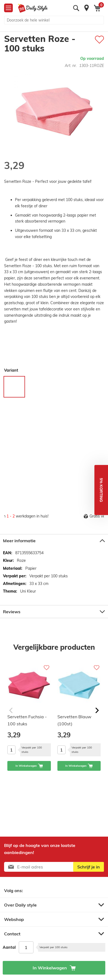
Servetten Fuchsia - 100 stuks (27, 720)
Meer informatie (19, 541)
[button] (101, 490)
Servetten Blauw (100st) (74, 720)
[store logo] (33, 8)
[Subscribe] (89, 867)
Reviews (12, 612)
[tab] (54, 540)
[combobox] (54, 20)
